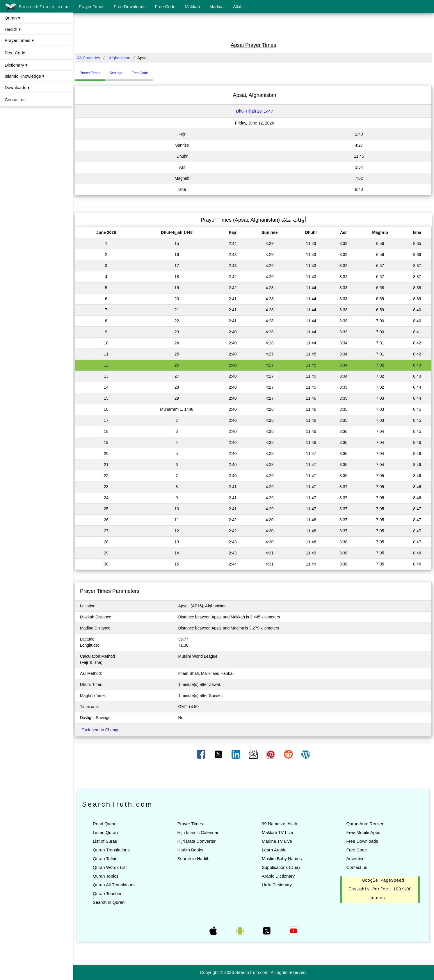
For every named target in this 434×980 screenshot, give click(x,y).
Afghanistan (120, 58)
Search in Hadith (193, 859)
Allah (238, 7)
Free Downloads (130, 7)
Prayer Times (92, 7)
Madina (217, 7)
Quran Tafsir (105, 859)
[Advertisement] (253, 27)
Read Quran (105, 824)
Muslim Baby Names (282, 859)
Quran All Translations (114, 885)
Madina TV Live (277, 841)
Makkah (192, 7)
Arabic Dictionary (278, 876)
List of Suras (105, 841)
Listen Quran (105, 832)
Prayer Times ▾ (19, 40)
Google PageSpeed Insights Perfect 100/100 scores (380, 890)
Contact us (15, 100)
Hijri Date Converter (196, 841)
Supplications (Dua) (281, 867)
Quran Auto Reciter (365, 824)
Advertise (355, 859)
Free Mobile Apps (363, 832)
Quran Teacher (107, 893)
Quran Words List (110, 867)
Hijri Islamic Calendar (198, 832)
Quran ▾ (13, 18)
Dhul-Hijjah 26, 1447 (255, 111)
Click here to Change (101, 730)
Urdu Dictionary (277, 885)
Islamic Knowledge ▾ (25, 76)
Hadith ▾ (13, 29)
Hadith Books (190, 850)
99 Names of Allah (280, 824)
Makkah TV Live (277, 832)
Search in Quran (109, 902)
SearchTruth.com (37, 7)
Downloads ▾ (17, 87)
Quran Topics (106, 876)
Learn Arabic (274, 850)
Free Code (165, 7)
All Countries (89, 58)
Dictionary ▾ (16, 65)
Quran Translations (111, 850)
